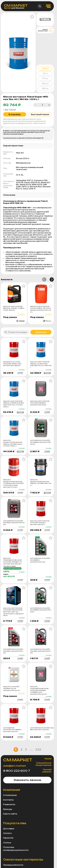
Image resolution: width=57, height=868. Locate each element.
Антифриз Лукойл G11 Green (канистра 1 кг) (40, 560)
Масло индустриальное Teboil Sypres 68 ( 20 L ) (41, 482)
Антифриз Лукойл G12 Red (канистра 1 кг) (13, 651)
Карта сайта (10, 814)
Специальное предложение (43, 764)
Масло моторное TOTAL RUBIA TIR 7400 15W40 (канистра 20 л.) (41, 309)
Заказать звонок (27, 780)
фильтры (41, 332)
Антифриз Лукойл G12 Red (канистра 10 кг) (14, 523)
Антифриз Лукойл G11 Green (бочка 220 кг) (12, 730)
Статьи (7, 843)
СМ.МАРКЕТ (18, 760)
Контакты (8, 800)
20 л (45, 73)
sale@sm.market (15, 766)
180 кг (45, 84)
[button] (44, 279)
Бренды (8, 809)
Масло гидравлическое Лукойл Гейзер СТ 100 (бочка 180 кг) (13, 561)
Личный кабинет (47, 771)
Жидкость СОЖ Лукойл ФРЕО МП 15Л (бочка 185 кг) (12, 364)
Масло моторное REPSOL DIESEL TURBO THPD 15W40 (14, 308)
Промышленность (13, 865)
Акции (48, 759)
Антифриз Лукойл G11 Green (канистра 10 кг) (41, 442)
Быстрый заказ (40, 114)
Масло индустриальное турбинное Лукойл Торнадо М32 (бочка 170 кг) (13, 483)
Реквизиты (9, 804)
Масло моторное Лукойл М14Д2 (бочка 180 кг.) (40, 523)
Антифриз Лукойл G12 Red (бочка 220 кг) (41, 729)
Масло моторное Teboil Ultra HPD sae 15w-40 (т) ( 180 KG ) (41, 365)
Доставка (9, 829)
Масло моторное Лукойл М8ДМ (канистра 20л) (40, 403)
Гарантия (8, 838)
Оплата (7, 833)
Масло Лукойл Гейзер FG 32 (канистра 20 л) (11, 688)
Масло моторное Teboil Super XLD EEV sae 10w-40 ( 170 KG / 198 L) (14, 404)
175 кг (45, 78)
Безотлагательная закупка (12, 568)
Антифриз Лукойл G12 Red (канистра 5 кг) (40, 651)
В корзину (15, 114)
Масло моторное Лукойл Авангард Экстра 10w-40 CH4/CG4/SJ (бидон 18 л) (13, 612)
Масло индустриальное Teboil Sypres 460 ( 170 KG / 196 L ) (13, 443)
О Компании (10, 795)
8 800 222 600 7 (17, 771)
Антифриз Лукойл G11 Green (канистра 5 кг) (41, 610)
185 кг (45, 88)
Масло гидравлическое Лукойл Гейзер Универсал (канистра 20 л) (39, 690)
